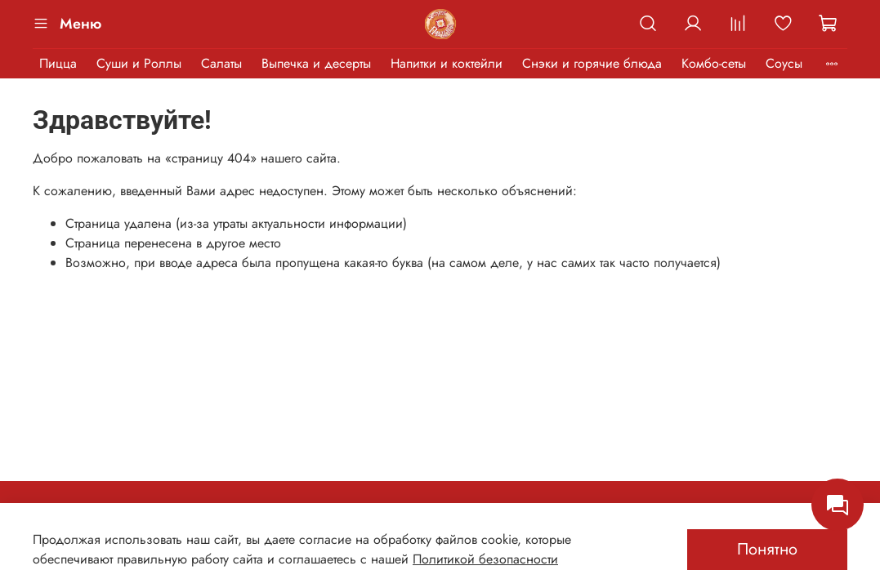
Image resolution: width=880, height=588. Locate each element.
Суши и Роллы (139, 63)
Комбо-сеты (714, 63)
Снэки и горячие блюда (592, 63)
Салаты (221, 63)
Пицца (58, 63)
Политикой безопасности (485, 559)
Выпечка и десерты (316, 63)
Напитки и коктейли (447, 63)
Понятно (767, 549)
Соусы (784, 63)
